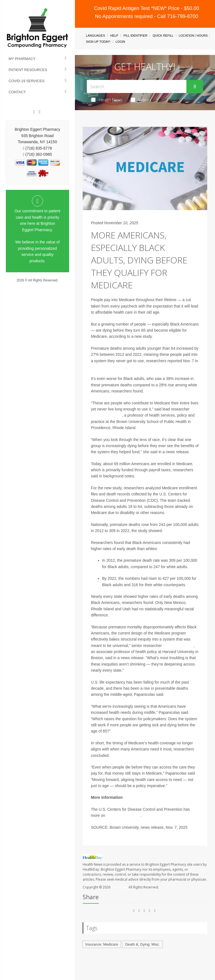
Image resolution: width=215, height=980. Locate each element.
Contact (17, 92)
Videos (141, 100)
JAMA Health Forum (108, 367)
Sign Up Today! (98, 42)
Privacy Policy (38, 286)
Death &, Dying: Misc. (142, 944)
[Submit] (195, 87)
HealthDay (119, 887)
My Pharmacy (22, 59)
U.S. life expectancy (123, 815)
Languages (95, 36)
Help (114, 36)
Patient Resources (28, 70)
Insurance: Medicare (102, 944)
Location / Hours (193, 36)
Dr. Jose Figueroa (178, 646)
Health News (107, 100)
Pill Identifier (135, 36)
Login (120, 42)
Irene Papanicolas (107, 415)
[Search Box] (137, 86)
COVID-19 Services (26, 81)
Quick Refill (163, 36)
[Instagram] (39, 112)
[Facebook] (34, 112)
